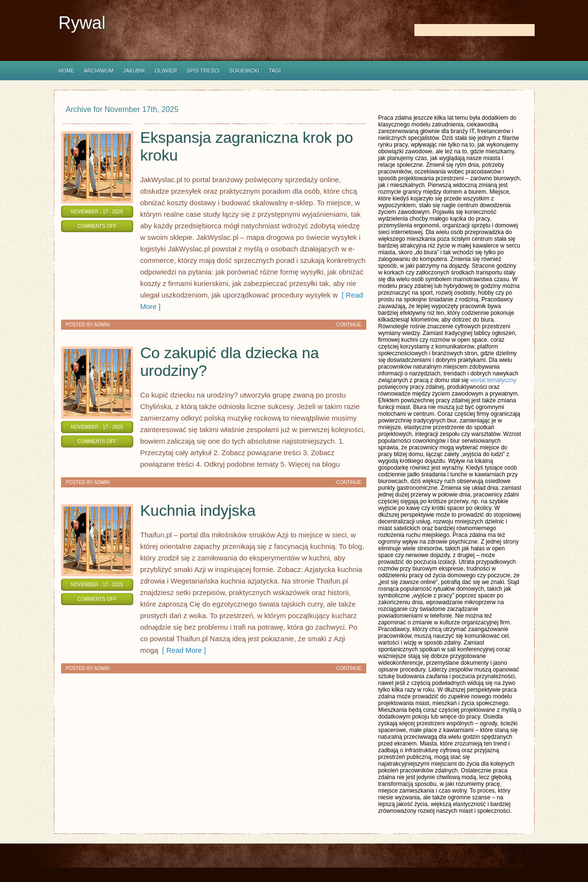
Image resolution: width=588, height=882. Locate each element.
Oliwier (166, 71)
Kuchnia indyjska (198, 510)
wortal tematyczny (493, 380)
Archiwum (99, 71)
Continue (349, 325)
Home (67, 71)
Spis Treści (203, 71)
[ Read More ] (182, 650)
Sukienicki (244, 71)
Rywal (82, 23)
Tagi (275, 71)
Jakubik (134, 71)
